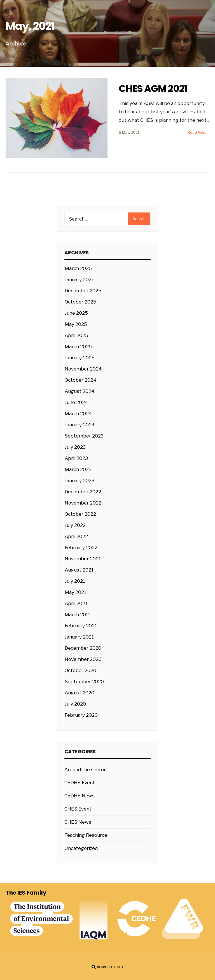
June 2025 (76, 313)
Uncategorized (81, 848)
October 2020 (80, 670)
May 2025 (76, 324)
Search (139, 219)
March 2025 (78, 346)
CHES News (78, 822)
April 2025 (76, 335)
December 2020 (83, 648)
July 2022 (75, 525)
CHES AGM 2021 (153, 89)
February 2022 (81, 548)
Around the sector (85, 769)
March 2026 (78, 268)
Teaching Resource (86, 835)
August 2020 (80, 693)
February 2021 (81, 626)
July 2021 (75, 581)
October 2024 (81, 380)
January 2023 (80, 481)
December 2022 (83, 492)
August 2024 (80, 391)
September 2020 (84, 682)
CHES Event (78, 809)
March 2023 (78, 469)
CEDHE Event (80, 783)
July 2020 (75, 704)
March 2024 (78, 413)
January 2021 (79, 637)
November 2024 (83, 369)
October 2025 (80, 302)
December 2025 (83, 291)
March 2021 (78, 615)
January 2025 (80, 358)
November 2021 (83, 559)
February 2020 (81, 715)
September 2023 (84, 436)
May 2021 (75, 592)
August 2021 (79, 570)
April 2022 (76, 536)
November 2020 (83, 659)
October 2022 (80, 514)
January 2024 (80, 425)
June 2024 (76, 402)
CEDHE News (80, 796)
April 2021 (76, 603)
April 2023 (76, 458)
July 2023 (75, 447)
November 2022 (83, 503)
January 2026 (80, 279)
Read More (197, 132)
